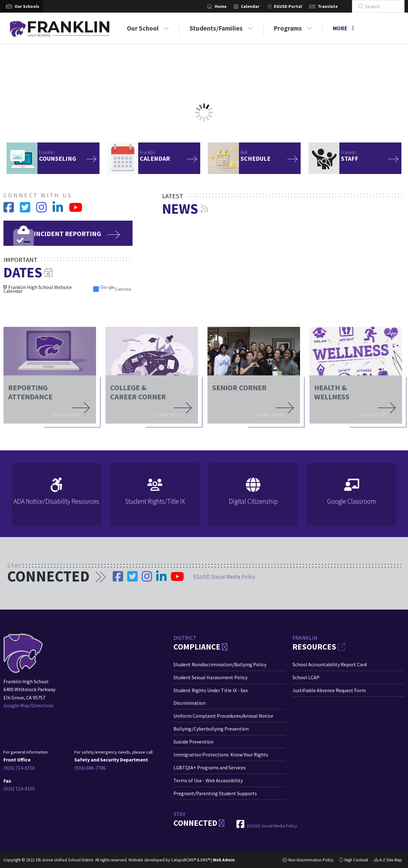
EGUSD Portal (295, 6)
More (343, 28)
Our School (148, 28)
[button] (27, 6)
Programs (293, 28)
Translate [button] (335, 6)
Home (228, 6)
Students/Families (221, 28)
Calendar (257, 6)
